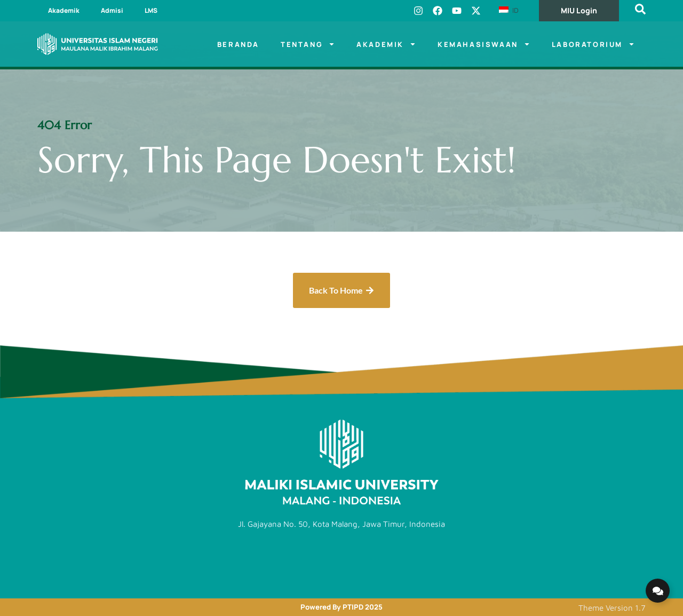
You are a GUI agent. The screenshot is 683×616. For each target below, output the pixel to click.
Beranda (238, 44)
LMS (151, 10)
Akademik (64, 10)
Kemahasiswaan (484, 44)
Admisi (112, 10)
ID (509, 10)
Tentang (308, 44)
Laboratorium (593, 44)
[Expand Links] (658, 591)
